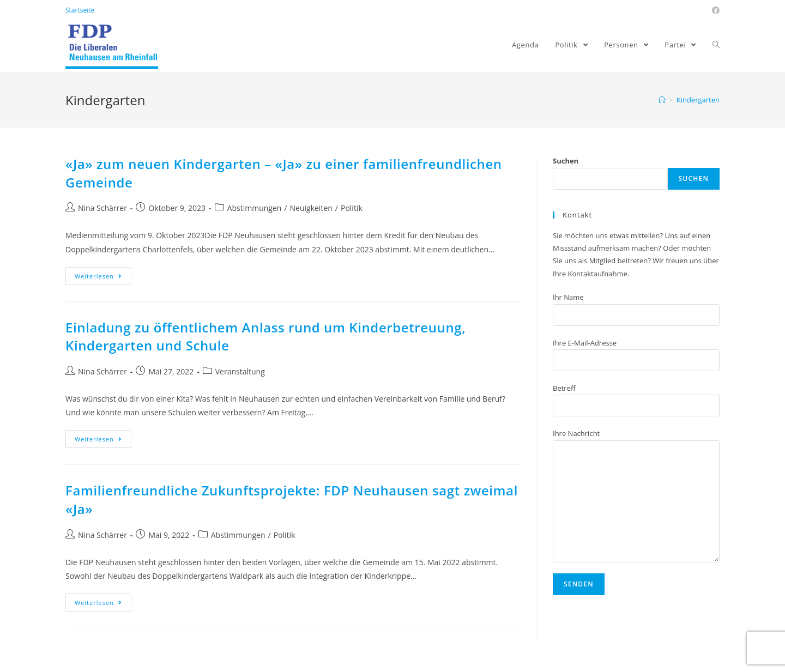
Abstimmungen (255, 208)
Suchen (566, 161)
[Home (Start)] (662, 100)
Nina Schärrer (102, 208)
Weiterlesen (98, 276)
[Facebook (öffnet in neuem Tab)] (714, 10)
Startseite (80, 10)
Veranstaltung (240, 371)
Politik (352, 208)
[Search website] (716, 45)
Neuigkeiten (311, 208)
